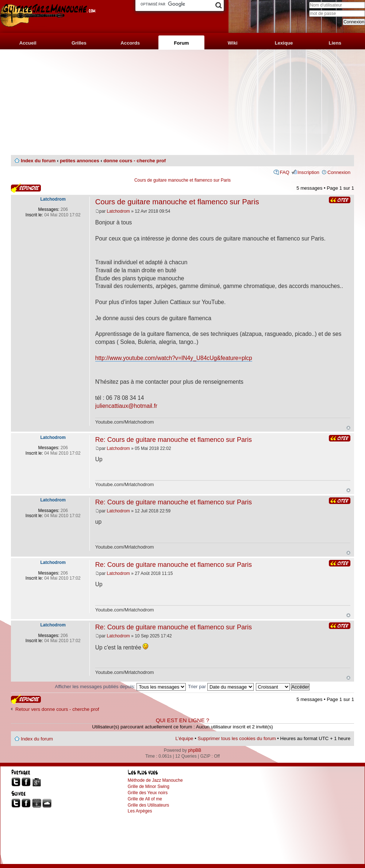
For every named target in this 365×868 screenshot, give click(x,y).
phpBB (195, 750)
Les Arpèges (140, 811)
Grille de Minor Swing (149, 786)
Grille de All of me (145, 799)
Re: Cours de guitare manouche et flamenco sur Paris (174, 440)
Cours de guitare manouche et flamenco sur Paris (182, 180)
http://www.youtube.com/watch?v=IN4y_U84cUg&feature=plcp (174, 358)
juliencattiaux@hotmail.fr (126, 406)
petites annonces (80, 161)
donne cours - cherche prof (135, 161)
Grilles (79, 43)
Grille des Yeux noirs (148, 793)
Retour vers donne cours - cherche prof (57, 709)
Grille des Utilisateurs (148, 805)
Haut (348, 428)
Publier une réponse (26, 188)
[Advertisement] (182, 102)
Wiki (233, 43)
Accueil (28, 43)
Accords (130, 43)
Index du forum (38, 161)
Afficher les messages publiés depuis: (120, 687)
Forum (181, 43)
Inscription (308, 172)
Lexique (284, 43)
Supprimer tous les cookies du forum (237, 738)
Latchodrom (118, 211)
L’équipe (185, 738)
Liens (335, 43)
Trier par (221, 687)
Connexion (339, 172)
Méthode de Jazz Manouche (155, 780)
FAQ (284, 172)
